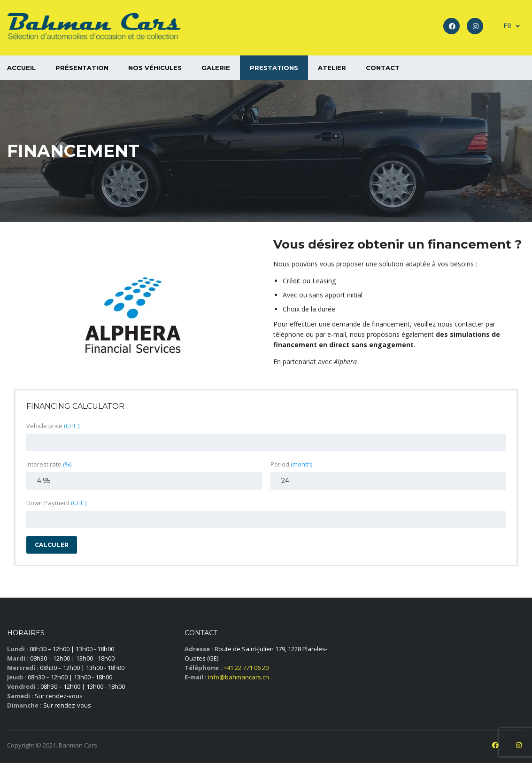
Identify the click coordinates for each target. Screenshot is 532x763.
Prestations (274, 68)
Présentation (82, 68)
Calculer (52, 545)
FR (507, 26)
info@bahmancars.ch (239, 677)
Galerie (216, 68)
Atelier (332, 68)
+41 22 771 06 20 (246, 668)
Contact (383, 68)
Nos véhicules (155, 68)
